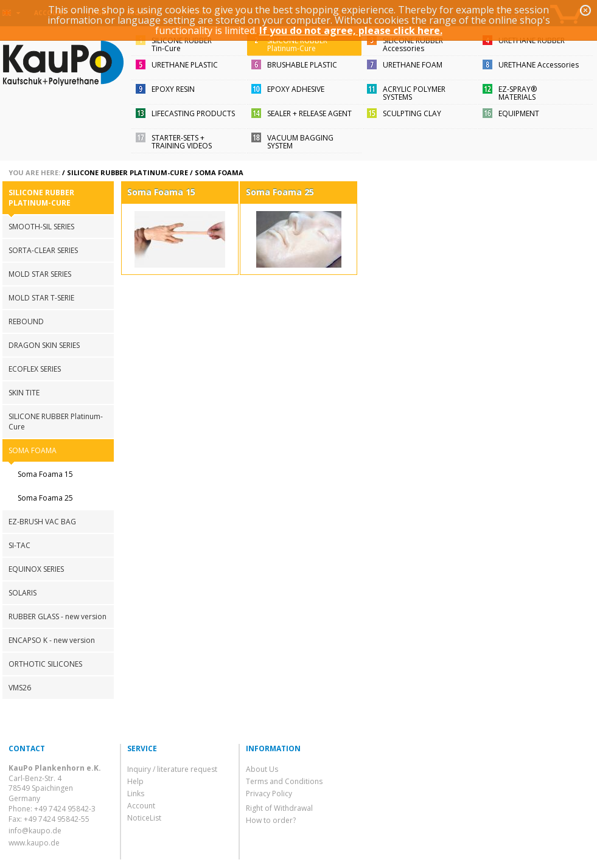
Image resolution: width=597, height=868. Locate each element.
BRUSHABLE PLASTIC (302, 65)
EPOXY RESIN (173, 89)
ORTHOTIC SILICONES (45, 664)
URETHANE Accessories (539, 65)
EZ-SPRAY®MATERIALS (518, 93)
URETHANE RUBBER (532, 40)
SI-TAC (19, 545)
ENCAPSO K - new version (52, 640)
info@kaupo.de (35, 831)
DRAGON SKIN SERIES (44, 345)
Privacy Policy (269, 793)
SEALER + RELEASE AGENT (309, 113)
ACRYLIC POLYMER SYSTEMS (414, 93)
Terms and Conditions (284, 781)
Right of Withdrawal (279, 808)
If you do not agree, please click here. (351, 30)
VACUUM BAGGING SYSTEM (300, 142)
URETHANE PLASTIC (185, 65)
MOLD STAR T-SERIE (41, 298)
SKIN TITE (24, 393)
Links (136, 793)
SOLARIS (23, 593)
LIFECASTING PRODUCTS (193, 113)
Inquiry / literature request (172, 769)
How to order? (271, 820)
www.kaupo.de (34, 843)
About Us (262, 769)
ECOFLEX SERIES (35, 369)
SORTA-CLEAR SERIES (43, 250)
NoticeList (144, 818)
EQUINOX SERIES (36, 569)
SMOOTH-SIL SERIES (41, 227)
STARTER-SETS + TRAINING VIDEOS (182, 142)
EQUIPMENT (519, 113)
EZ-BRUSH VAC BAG (42, 522)
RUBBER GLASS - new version (58, 616)
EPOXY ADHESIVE (296, 89)
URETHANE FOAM (413, 65)
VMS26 (20, 688)
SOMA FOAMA (219, 172)
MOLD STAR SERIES (40, 274)
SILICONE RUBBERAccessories (413, 44)
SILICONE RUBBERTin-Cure (182, 44)
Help (135, 781)
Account (141, 806)
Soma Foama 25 (45, 498)
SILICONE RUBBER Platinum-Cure (127, 172)
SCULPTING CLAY (412, 113)
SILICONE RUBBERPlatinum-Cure (297, 44)
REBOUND (26, 321)
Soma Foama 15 (45, 474)
